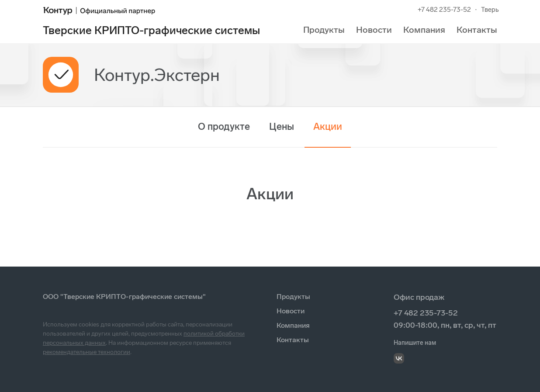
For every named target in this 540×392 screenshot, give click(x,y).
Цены (282, 127)
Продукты (324, 30)
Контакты (477, 30)
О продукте (224, 127)
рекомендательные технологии (87, 352)
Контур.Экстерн (157, 75)
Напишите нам (415, 343)
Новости (374, 30)
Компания (424, 30)
